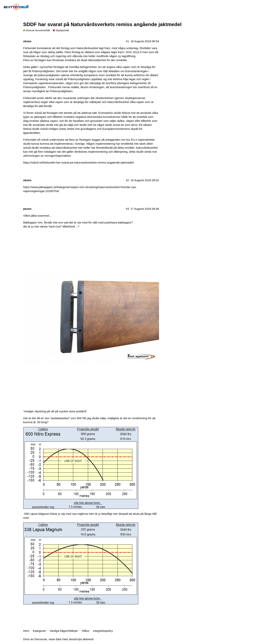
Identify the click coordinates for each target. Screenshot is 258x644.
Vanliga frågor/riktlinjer (64, 631)
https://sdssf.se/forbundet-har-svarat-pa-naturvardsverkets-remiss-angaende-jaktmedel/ (79, 162)
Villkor (86, 631)
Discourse (41, 639)
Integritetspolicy (103, 631)
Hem (26, 631)
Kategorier (39, 631)
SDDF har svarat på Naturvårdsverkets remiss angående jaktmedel (102, 24)
